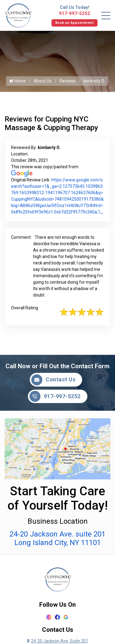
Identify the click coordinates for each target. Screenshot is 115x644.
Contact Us (53, 380)
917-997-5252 (75, 13)
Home (17, 81)
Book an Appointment (75, 23)
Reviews (68, 81)
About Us (43, 81)
